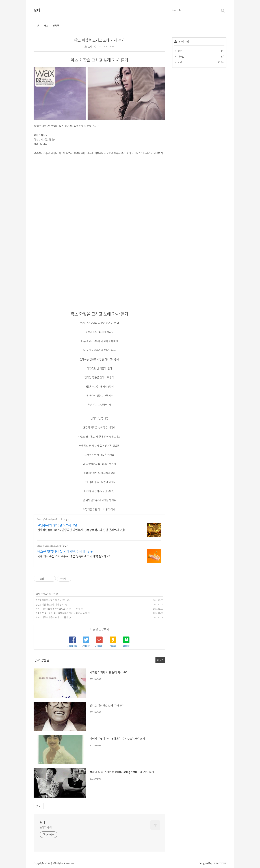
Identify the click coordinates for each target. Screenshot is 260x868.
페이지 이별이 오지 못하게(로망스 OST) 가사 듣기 (58, 609)
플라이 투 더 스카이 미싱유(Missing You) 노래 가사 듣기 (61, 613)
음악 (90, 46)
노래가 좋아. (46, 827)
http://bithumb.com (49, 546)
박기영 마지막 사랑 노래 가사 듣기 (51, 600)
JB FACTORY (220, 863)
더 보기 (160, 660)
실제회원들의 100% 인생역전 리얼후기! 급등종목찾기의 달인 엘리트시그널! (81, 530)
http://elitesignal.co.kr (51, 519)
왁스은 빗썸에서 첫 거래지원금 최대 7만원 (65, 551)
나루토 (180, 56)
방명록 (56, 26)
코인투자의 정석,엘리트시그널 (57, 525)
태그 (46, 26)
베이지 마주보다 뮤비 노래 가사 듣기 (52, 617)
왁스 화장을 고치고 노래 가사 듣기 (99, 40)
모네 (37, 10)
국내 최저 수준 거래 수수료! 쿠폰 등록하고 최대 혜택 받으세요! (74, 556)
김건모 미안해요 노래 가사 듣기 (49, 604)
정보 (179, 51)
